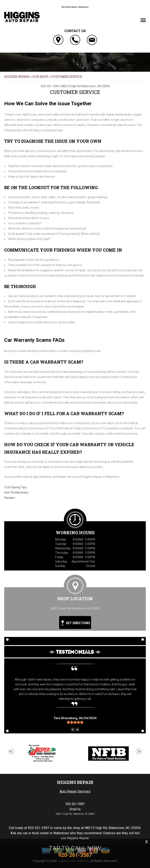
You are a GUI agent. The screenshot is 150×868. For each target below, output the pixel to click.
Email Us (75, 809)
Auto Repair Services (75, 791)
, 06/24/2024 (75, 718)
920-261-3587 (50, 86)
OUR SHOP (40, 77)
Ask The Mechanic (16, 492)
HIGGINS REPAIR (17, 77)
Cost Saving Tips (15, 487)
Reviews (10, 498)
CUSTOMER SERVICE (67, 77)
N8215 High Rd (71, 86)
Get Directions (76, 623)
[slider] (75, 722)
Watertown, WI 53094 (96, 86)
